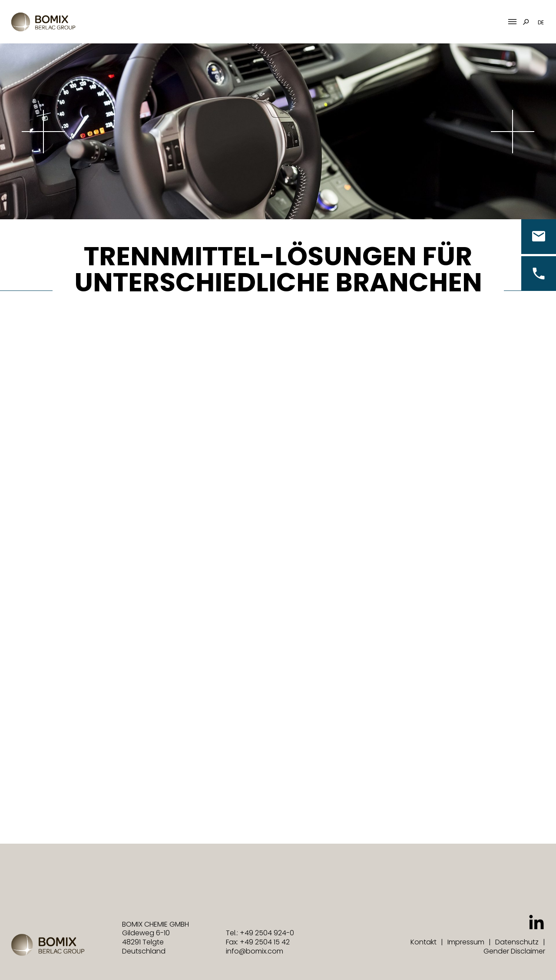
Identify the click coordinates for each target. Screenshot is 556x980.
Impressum (466, 942)
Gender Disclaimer (514, 951)
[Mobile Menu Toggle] (512, 22)
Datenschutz (517, 942)
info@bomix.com (255, 951)
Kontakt (424, 942)
